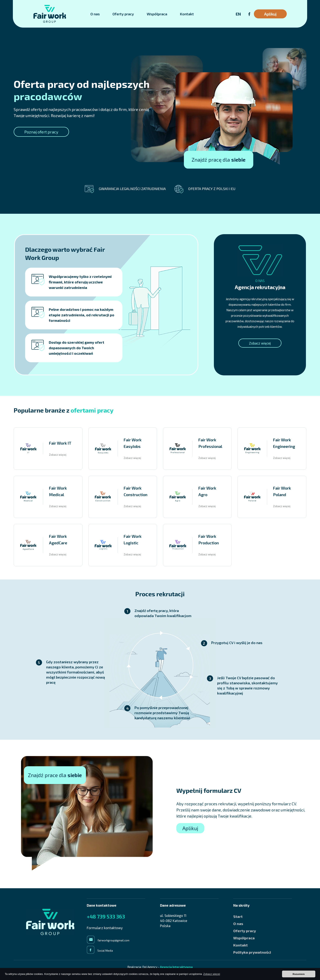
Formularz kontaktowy (105, 928)
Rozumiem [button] (299, 974)
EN (238, 14)
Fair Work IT (60, 443)
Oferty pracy (123, 14)
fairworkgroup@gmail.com (113, 940)
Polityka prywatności (252, 952)
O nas (95, 14)
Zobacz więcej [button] (212, 974)
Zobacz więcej (260, 343)
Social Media (105, 951)
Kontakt (187, 14)
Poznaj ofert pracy (41, 132)
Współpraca (157, 14)
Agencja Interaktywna (176, 967)
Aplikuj (270, 14)
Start (238, 916)
